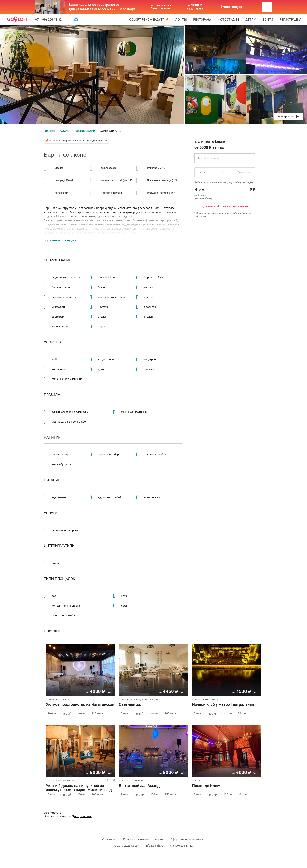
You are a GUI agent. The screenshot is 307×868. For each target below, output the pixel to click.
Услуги (51, 513)
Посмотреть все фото (289, 116)
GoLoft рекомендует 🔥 (149, 20)
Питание (52, 480)
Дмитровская (82, 816)
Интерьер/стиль (59, 546)
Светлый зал (131, 705)
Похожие (52, 631)
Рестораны (202, 20)
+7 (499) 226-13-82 (48, 20)
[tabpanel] (80, 670)
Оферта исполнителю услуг (188, 839)
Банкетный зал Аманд (139, 786)
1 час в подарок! (233, 7)
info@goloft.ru (155, 846)
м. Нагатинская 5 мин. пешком (161, 7)
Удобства (53, 342)
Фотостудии (228, 20)
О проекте (108, 839)
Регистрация (290, 20)
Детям (251, 20)
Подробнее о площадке (60, 240)
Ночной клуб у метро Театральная (223, 705)
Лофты (181, 20)
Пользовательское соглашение (143, 839)
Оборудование (57, 260)
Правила (52, 395)
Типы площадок (60, 579)
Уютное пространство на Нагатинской (80, 705)
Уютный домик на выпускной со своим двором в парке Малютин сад (79, 788)
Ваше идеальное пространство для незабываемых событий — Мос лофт (102, 7)
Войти (268, 20)
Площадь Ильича (208, 786)
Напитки (52, 437)
